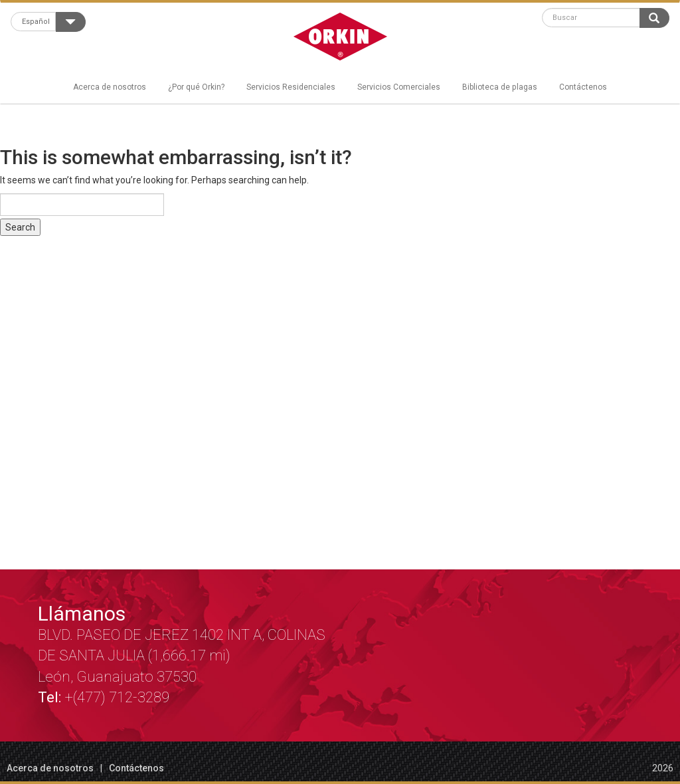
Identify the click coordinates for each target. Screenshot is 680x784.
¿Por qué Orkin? (196, 87)
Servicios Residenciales (291, 87)
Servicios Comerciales (399, 87)
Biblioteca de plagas (500, 87)
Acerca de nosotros (110, 87)
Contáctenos (583, 87)
